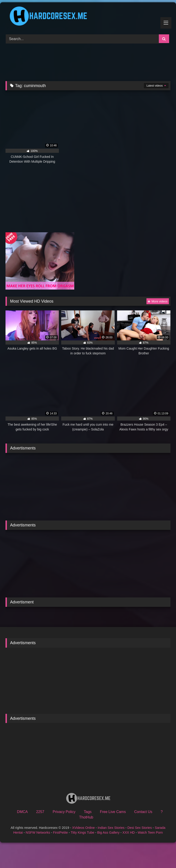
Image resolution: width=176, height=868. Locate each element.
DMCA (22, 812)
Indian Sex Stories (111, 828)
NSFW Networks (38, 832)
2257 (40, 812)
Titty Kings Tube (83, 832)
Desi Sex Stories (140, 828)
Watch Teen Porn (150, 832)
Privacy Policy (64, 812)
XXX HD (129, 832)
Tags (88, 812)
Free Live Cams (113, 812)
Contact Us (143, 812)
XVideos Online (84, 828)
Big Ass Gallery (108, 832)
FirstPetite (60, 832)
